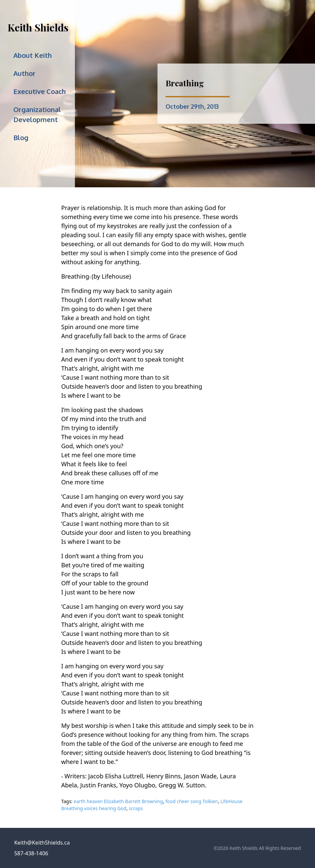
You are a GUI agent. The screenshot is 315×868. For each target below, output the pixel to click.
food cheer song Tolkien (192, 801)
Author (24, 73)
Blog (21, 137)
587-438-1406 (31, 853)
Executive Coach (40, 91)
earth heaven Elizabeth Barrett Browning (118, 801)
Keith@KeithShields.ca (42, 843)
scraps (136, 808)
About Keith (33, 55)
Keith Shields (38, 27)
